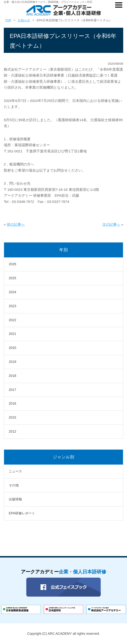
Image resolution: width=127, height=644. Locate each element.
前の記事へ (16, 224)
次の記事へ (111, 224)
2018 (12, 376)
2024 (12, 292)
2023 (12, 306)
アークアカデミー (63, 572)
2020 (12, 348)
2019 (12, 362)
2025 (12, 278)
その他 (14, 485)
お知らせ (24, 20)
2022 (12, 320)
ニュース (15, 471)
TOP (8, 20)
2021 (12, 334)
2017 (12, 390)
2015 (12, 417)
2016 (12, 403)
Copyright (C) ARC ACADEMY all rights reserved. (63, 634)
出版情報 (15, 499)
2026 (12, 264)
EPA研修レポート (22, 513)
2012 (12, 431)
